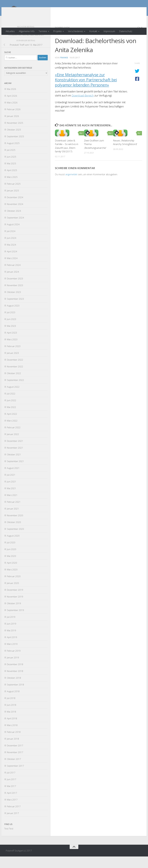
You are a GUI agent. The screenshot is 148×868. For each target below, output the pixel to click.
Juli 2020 (11, 554)
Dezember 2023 (15, 290)
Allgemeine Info (27, 31)
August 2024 (13, 236)
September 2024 (15, 229)
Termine (43, 31)
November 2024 (15, 216)
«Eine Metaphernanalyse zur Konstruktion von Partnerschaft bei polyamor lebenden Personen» (86, 91)
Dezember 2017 (15, 757)
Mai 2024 (11, 256)
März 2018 (12, 737)
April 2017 (12, 804)
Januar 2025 (13, 202)
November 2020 (15, 527)
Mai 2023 (11, 337)
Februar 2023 (14, 358)
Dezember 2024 (15, 209)
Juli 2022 (11, 405)
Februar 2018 (14, 743)
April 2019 (12, 649)
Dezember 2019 (15, 601)
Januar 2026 (13, 128)
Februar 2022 (14, 439)
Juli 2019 (11, 628)
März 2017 (12, 811)
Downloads (62, 39)
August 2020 (13, 547)
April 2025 (12, 182)
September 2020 (15, 540)
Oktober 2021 (14, 466)
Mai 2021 (11, 500)
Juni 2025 (12, 168)
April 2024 (12, 263)
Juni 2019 (12, 635)
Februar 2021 (14, 513)
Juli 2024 (11, 243)
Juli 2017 (11, 784)
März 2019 (12, 655)
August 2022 (13, 398)
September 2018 (15, 696)
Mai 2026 (11, 101)
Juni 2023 (12, 331)
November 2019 (15, 608)
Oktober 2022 (14, 385)
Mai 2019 (11, 642)
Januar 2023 (13, 364)
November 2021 (15, 459)
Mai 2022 (11, 419)
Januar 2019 (13, 669)
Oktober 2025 (14, 141)
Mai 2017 (11, 798)
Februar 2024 (14, 276)
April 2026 (12, 107)
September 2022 (15, 392)
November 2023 (15, 297)
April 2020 (12, 574)
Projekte (57, 31)
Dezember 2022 (15, 371)
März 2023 (12, 351)
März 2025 (12, 188)
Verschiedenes (76, 31)
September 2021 (15, 473)
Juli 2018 (11, 710)
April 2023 (12, 344)
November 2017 (15, 764)
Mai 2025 (11, 175)
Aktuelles (10, 31)
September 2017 (15, 777)
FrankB (64, 69)
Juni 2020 (12, 561)
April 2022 (12, 425)
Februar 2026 (14, 121)
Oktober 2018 (14, 689)
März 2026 (12, 114)
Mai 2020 (11, 567)
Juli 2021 (11, 486)
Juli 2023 (11, 324)
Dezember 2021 (15, 452)
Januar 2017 (13, 825)
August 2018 (13, 703)
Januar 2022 (13, 446)
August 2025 (13, 155)
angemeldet (71, 186)
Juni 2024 (12, 249)
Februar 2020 (14, 588)
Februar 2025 (14, 195)
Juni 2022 (12, 412)
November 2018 (15, 683)
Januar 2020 (13, 595)
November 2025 (15, 134)
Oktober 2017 (14, 771)
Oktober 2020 (14, 534)
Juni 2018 (12, 716)
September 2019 (15, 622)
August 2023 (13, 317)
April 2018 (12, 730)
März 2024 (12, 270)
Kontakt (93, 31)
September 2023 (15, 310)
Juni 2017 (12, 791)
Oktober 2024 (14, 222)
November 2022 (15, 378)
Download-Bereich (83, 107)
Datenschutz (126, 31)
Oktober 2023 (14, 304)
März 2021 (12, 507)
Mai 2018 (11, 723)
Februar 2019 (14, 662)
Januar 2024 (13, 283)
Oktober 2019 (14, 615)
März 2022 (12, 432)
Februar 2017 (14, 818)
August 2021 (13, 480)
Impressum (109, 31)
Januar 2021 (13, 520)
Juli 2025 (11, 161)
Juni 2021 (12, 493)
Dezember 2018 (15, 676)
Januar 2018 (13, 750)
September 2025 (15, 148)
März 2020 (12, 581)
